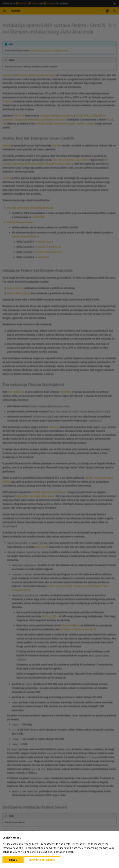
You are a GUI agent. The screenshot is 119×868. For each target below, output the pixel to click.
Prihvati (13, 860)
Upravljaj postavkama (42, 860)
